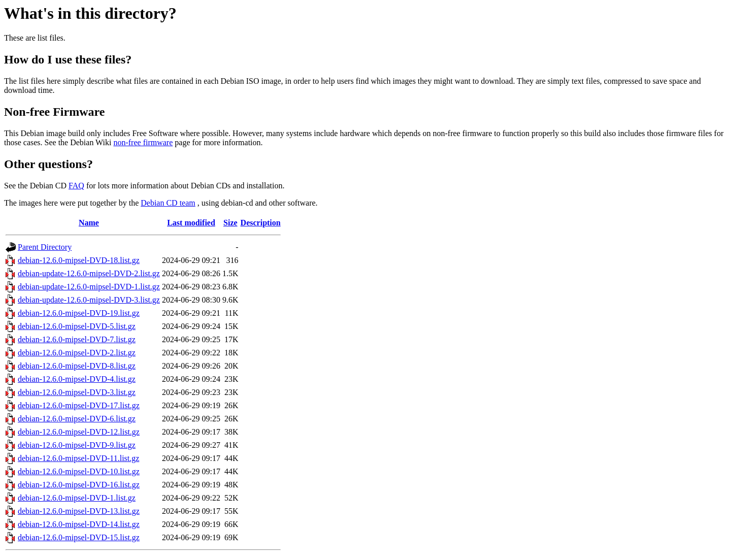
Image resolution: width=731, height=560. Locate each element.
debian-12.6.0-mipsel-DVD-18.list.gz (79, 260)
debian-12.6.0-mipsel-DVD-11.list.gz (78, 458)
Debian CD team (168, 203)
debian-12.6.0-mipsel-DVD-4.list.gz (77, 379)
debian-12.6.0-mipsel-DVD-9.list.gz (77, 445)
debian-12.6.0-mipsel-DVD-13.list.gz (79, 511)
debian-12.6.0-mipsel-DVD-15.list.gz (79, 537)
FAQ (76, 186)
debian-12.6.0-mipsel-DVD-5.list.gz (77, 326)
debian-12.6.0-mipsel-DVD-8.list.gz (77, 366)
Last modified (191, 223)
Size (230, 223)
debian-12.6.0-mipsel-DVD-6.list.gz (77, 419)
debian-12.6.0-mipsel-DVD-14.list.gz (79, 524)
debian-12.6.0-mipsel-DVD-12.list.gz (79, 432)
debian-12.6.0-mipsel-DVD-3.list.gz (77, 392)
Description (261, 223)
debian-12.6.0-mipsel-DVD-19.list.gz (79, 313)
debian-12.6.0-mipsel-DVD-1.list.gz (77, 498)
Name (89, 223)
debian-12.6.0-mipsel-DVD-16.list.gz (79, 485)
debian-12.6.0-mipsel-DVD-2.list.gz (77, 353)
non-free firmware (143, 142)
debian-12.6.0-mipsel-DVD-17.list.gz (79, 405)
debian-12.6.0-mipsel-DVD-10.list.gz (79, 471)
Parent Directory (45, 247)
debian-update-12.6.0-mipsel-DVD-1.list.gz (89, 287)
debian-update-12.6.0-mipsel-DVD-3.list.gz (89, 300)
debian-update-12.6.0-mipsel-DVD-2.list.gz (89, 273)
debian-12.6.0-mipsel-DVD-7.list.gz (77, 339)
